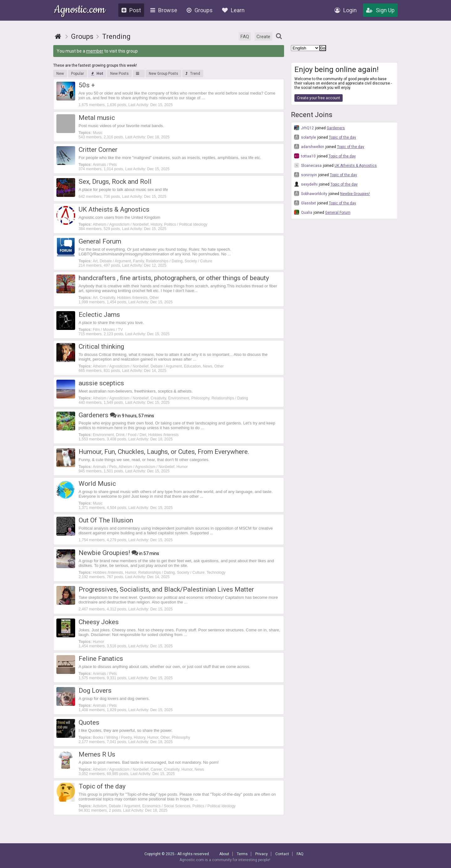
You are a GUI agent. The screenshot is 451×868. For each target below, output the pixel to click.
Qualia (303, 212)
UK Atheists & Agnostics (356, 166)
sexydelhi (306, 184)
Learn (233, 10)
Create (263, 37)
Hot (97, 74)
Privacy (262, 854)
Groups (200, 10)
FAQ (245, 37)
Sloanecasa (308, 165)
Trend (193, 74)
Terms (242, 854)
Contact (282, 854)
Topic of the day (342, 137)
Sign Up (380, 10)
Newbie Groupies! (355, 194)
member (95, 51)
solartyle (305, 137)
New (60, 74)
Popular (78, 74)
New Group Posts (163, 74)
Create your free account (319, 98)
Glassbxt (305, 203)
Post (131, 10)
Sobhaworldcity (311, 193)
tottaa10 (305, 156)
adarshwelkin (309, 146)
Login (346, 10)
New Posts (119, 74)
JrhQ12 (304, 128)
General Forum (338, 213)
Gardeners (336, 128)
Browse (164, 10)
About (224, 854)
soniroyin (306, 175)
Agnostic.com (80, 10)
